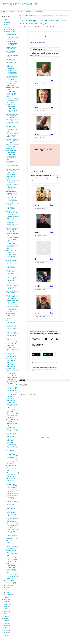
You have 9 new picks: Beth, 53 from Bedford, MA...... (11, 94)
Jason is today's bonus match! (10, 564)
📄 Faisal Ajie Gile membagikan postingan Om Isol (12, 537)
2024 (5, 25)
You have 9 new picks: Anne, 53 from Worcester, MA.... (11, 157)
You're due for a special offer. (10, 52)
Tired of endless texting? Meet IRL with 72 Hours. (11, 224)
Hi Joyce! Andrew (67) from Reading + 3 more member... (12, 475)
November (10, 32)
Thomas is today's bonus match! (11, 322)
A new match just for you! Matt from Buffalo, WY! (12, 503)
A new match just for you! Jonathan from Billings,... (12, 576)
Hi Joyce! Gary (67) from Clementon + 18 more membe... (12, 72)
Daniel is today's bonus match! (10, 176)
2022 (5, 597)
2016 (5, 611)
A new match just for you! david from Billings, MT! (12, 135)
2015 (5, 614)
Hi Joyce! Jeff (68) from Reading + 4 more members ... (12, 355)
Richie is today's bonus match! (10, 451)
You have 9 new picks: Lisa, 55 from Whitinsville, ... (12, 180)
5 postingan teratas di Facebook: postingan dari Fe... (12, 383)
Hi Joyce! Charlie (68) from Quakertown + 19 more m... (12, 141)
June (8, 590)
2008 (5, 630)
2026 (5, 20)
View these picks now (38, 43)
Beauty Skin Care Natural (20, 4)
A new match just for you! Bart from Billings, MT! (12, 83)
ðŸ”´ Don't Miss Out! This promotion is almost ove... (12, 146)
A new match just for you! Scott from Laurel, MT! (12, 395)
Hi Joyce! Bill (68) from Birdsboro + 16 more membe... (12, 199)
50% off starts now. (11, 283)
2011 (5, 623)
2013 (5, 618)
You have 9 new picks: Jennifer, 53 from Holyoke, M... (12, 456)
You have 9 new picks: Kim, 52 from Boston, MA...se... (12, 349)
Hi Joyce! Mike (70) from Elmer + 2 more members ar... (12, 389)
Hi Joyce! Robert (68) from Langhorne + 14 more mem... (12, 230)
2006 (5, 635)
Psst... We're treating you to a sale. (12, 420)
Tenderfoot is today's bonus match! (12, 292)
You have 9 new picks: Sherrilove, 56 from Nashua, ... (12, 110)
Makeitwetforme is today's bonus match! (11, 480)
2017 (5, 609)
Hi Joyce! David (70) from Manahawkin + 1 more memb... (12, 279)
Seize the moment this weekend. (11, 48)
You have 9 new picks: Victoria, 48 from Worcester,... (12, 213)
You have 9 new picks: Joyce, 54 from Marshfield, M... (11, 327)
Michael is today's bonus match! (11, 105)
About (12, 12)
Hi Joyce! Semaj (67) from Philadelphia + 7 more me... (12, 416)
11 (51, 134)
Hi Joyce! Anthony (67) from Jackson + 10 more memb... (12, 446)
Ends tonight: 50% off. (12, 120)
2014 (5, 616)
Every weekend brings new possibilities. (10, 66)
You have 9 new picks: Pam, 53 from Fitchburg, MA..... (11, 570)
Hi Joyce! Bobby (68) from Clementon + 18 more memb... (12, 116)
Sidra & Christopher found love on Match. (11, 361)
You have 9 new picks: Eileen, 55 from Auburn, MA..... (11, 246)
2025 (5, 22)
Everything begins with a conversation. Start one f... (12, 468)
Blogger (48, 438)
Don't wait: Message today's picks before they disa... (12, 302)
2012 (5, 621)
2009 (5, 628)
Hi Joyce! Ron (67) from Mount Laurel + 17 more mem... (12, 43)
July (8, 588)
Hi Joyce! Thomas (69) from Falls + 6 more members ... (12, 334)
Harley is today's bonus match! (10, 208)
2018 (5, 607)
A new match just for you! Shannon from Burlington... (12, 462)
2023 (5, 27)
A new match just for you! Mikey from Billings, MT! (12, 344)
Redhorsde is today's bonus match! (12, 508)
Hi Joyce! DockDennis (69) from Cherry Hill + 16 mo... (12, 171)
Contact (20, 12)
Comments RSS (39, 12)
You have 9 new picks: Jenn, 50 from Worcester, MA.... (11, 513)
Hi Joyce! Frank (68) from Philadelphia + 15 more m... (12, 100)
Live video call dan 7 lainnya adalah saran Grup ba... (12, 78)
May (8, 592)
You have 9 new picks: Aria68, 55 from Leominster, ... (12, 486)
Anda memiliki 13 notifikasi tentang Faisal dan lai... (11, 378)
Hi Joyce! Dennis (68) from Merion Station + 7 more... (12, 525)
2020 (5, 602)
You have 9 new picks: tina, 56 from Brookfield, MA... (12, 61)
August (9, 585)
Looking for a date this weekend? (11, 251)
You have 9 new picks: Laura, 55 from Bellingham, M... (11, 129)
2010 (5, 626)
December (10, 29)
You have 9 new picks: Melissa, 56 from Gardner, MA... (12, 429)
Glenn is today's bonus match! (10, 365)
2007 (5, 633)
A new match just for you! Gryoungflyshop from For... (12, 187)
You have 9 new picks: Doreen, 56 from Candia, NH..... (11, 405)
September (10, 583)
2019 (5, 604)
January (9, 595)
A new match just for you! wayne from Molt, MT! (12, 287)
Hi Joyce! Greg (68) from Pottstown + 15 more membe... (12, 256)
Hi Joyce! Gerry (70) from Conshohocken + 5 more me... (12, 309)
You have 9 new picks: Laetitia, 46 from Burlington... (11, 297)
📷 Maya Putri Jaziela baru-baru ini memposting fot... (12, 218)
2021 (5, 599)
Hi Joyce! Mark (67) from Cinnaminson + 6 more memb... (12, 559)
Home (5, 12)
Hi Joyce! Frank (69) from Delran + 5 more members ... (12, 497)
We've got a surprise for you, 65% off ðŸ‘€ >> (12, 262)
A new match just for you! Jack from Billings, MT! (12, 239)
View (45, 84)
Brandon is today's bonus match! (11, 151)
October (9, 580)
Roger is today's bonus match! (10, 399)
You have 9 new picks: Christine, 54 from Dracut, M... (12, 546)
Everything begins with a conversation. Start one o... (12, 37)
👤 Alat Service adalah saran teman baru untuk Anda (11, 316)
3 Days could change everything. (12, 411)
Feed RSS (29, 12)
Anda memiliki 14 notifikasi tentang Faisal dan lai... (11, 193)
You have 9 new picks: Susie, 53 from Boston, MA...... (11, 272)
